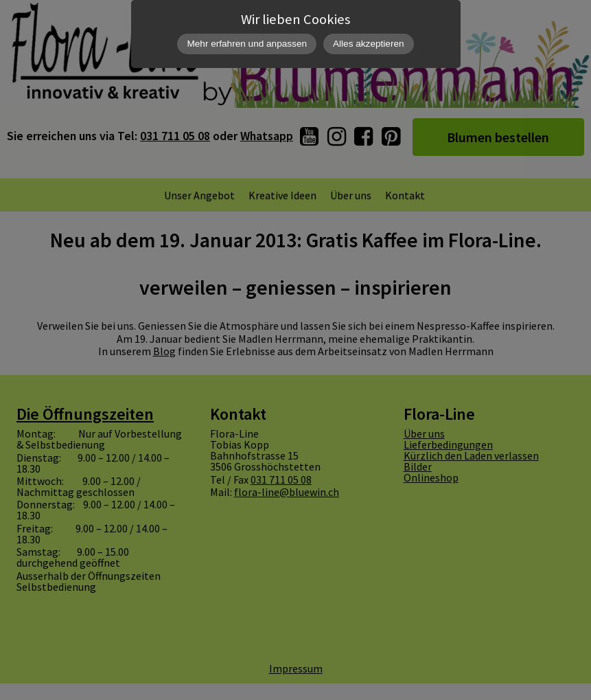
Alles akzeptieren (369, 44)
